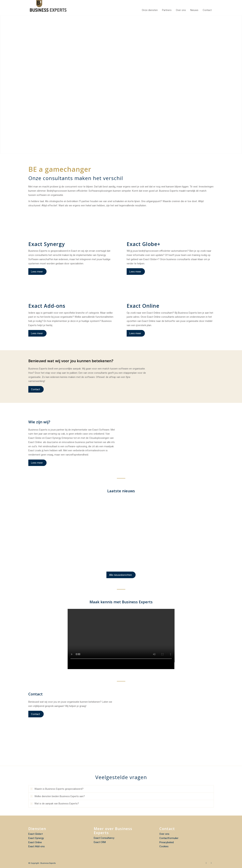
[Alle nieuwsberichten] (121, 575)
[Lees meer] (37, 272)
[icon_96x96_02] (170, 231)
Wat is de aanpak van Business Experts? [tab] (55, 804)
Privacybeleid (167, 842)
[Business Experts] (48, 8)
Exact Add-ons (37, 846)
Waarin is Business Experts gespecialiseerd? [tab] (57, 789)
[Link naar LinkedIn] (211, 863)
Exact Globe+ (36, 834)
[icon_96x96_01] (170, 293)
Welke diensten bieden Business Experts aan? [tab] (58, 796)
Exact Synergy (36, 838)
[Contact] (36, 389)
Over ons (164, 834)
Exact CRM (100, 842)
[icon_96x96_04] (72, 231)
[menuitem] (150, 8)
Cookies (164, 846)
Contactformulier (169, 838)
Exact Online (35, 842)
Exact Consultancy (104, 838)
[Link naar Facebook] (206, 863)
